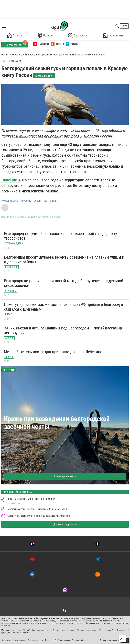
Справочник (78, 36)
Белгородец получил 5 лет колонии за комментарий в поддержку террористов (61, 236)
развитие (116, 640)
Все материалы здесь (65, 476)
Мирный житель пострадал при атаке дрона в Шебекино (53, 352)
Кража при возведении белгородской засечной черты (57, 423)
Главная (15, 36)
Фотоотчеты (113, 36)
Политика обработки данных (58, 640)
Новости (45, 36)
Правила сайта (78, 640)
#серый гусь (41, 201)
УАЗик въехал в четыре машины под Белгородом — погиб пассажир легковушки (63, 330)
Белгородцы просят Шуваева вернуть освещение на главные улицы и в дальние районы (64, 260)
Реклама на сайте (36, 640)
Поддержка (105, 640)
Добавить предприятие (65, 524)
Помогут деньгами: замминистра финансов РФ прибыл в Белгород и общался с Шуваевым (64, 307)
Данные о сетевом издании (14, 640)
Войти (124, 26)
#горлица (26, 201)
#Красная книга (10, 201)
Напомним (11, 180)
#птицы (54, 201)
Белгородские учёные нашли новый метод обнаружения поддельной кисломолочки (64, 283)
